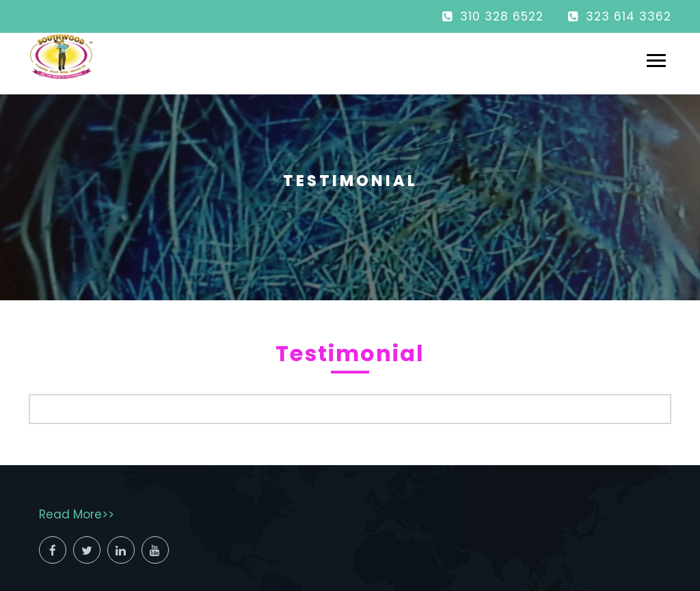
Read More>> (77, 514)
